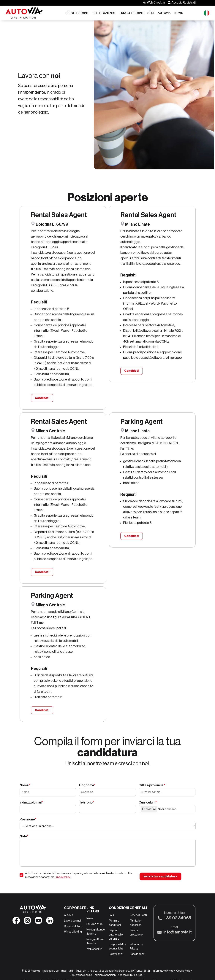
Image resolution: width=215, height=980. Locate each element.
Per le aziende (104, 13)
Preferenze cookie (81, 975)
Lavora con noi (72, 921)
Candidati (42, 398)
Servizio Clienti (138, 915)
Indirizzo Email (31, 802)
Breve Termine (77, 13)
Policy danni (116, 954)
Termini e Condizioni (105, 975)
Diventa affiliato (73, 926)
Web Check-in (94, 949)
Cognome (87, 785)
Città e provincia (152, 785)
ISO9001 (139, 975)
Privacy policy (62, 877)
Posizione (28, 819)
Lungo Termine (132, 13)
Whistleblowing (73, 932)
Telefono (86, 802)
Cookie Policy (184, 971)
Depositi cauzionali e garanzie (116, 934)
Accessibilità (125, 975)
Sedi (151, 13)
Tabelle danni (137, 954)
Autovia (164, 13)
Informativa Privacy (164, 971)
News (179, 13)
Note (24, 836)
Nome (25, 785)
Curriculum (148, 802)
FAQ (111, 915)
